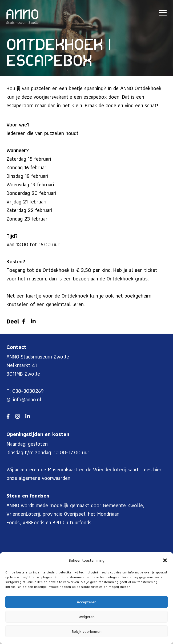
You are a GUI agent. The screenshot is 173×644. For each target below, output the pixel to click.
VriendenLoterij (23, 514)
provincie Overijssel (64, 514)
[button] (165, 560)
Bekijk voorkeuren (87, 631)
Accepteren (87, 602)
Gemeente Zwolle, (124, 505)
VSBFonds (33, 522)
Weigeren (87, 617)
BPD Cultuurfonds (72, 522)
